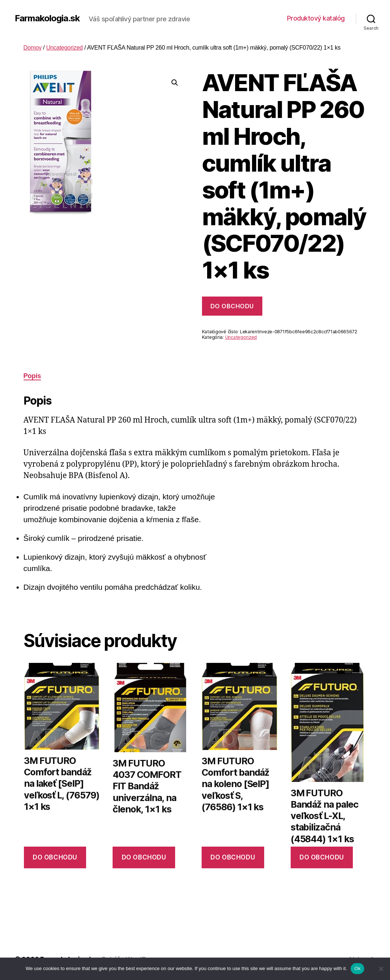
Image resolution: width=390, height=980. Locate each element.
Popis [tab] (32, 376)
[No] (381, 969)
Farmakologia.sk (47, 18)
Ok (357, 968)
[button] (175, 83)
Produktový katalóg (316, 18)
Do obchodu (232, 306)
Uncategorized (64, 48)
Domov (33, 48)
